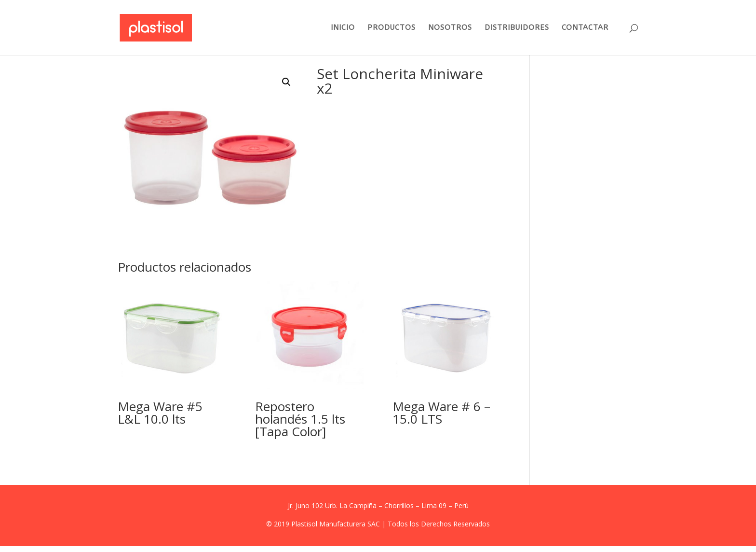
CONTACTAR (585, 28)
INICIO (343, 28)
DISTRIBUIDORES (517, 28)
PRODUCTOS (391, 28)
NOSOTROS (450, 28)
